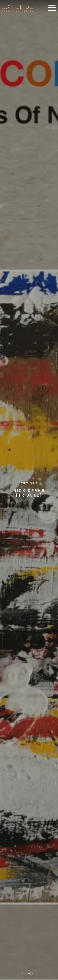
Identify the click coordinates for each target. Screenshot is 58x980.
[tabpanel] (29, 490)
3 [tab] (34, 974)
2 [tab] (29, 974)
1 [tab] (24, 974)
